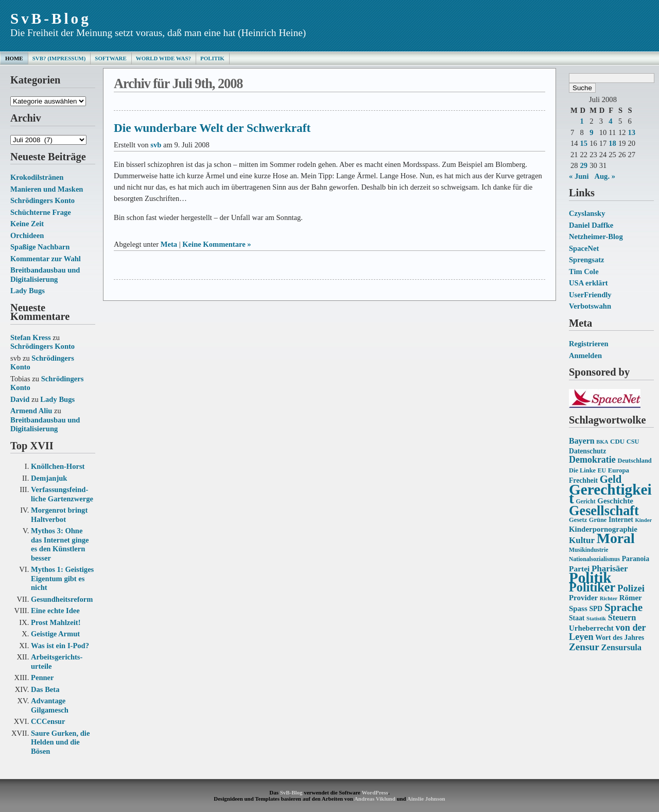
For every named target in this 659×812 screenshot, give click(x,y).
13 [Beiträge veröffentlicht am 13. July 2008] (631, 132)
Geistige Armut (55, 634)
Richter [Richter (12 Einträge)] (609, 598)
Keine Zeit (27, 224)
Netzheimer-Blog (596, 236)
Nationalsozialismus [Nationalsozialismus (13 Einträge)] (594, 559)
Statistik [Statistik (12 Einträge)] (596, 619)
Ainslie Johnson (426, 799)
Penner (42, 678)
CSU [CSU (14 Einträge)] (633, 442)
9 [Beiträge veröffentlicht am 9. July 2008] (591, 132)
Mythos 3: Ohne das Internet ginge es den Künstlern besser (60, 544)
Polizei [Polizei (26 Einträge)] (631, 588)
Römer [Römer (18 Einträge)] (631, 598)
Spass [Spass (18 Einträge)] (578, 608)
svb (156, 145)
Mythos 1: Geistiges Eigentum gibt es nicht (62, 578)
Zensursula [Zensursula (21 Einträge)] (621, 647)
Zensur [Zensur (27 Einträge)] (584, 647)
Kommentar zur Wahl (46, 259)
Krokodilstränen (37, 177)
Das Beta (45, 689)
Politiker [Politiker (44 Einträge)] (592, 587)
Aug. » (605, 176)
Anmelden (585, 356)
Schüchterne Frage (41, 212)
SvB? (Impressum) (59, 58)
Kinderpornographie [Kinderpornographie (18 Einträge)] (603, 529)
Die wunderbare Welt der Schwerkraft (212, 128)
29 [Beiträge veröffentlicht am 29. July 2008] (584, 165)
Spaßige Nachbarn (40, 247)
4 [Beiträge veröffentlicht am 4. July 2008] (610, 121)
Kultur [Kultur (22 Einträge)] (582, 540)
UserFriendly (590, 295)
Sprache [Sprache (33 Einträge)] (623, 607)
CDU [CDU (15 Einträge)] (617, 441)
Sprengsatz (587, 260)
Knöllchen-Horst (58, 466)
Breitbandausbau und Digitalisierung (45, 275)
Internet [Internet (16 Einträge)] (621, 520)
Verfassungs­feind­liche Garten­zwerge (62, 494)
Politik (212, 58)
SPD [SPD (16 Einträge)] (596, 609)
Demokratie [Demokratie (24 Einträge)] (592, 460)
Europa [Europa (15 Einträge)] (619, 470)
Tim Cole (584, 272)
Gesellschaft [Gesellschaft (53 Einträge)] (604, 511)
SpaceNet (584, 248)
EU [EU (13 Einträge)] (602, 471)
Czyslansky (587, 213)
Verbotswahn (590, 306)
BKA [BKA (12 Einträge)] (602, 442)
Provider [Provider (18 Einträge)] (583, 598)
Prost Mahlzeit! (56, 622)
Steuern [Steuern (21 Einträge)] (622, 618)
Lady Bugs (28, 291)
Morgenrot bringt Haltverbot (59, 515)
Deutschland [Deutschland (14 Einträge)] (634, 461)
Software (110, 58)
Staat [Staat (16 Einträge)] (577, 618)
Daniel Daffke (591, 225)
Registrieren (589, 344)
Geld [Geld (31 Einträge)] (611, 479)
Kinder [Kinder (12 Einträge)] (644, 520)
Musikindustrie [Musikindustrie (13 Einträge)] (588, 550)
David (20, 399)
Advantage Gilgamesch (50, 705)
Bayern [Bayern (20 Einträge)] (582, 441)
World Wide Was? (163, 58)
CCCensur (48, 721)
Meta (169, 244)
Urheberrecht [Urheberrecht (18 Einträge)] (591, 628)
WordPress (375, 792)
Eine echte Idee (55, 611)
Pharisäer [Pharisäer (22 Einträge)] (610, 569)
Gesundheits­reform (62, 599)
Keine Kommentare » (216, 244)
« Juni (579, 176)
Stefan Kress (31, 337)
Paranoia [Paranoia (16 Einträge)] (636, 559)
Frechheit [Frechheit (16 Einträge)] (583, 480)
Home (14, 58)
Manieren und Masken (47, 189)
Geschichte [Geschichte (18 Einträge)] (615, 501)
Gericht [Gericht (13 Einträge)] (585, 502)
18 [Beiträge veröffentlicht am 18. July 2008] (612, 143)
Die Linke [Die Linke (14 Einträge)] (582, 470)
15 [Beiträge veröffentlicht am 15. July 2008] (584, 143)
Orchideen (27, 235)
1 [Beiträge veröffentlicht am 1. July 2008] (582, 121)
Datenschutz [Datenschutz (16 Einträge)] (587, 451)
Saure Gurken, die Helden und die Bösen (60, 742)
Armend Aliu (31, 411)
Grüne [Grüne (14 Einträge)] (598, 520)
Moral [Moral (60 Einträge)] (616, 538)
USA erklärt (588, 283)
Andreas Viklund (375, 799)
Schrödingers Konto (42, 200)
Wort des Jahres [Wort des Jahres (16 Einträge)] (620, 638)
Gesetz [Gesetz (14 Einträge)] (578, 520)
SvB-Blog (51, 19)
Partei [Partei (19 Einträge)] (579, 569)
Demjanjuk (49, 478)
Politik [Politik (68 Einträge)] (590, 578)
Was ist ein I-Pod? (60, 646)
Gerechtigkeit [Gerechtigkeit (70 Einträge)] (610, 494)
